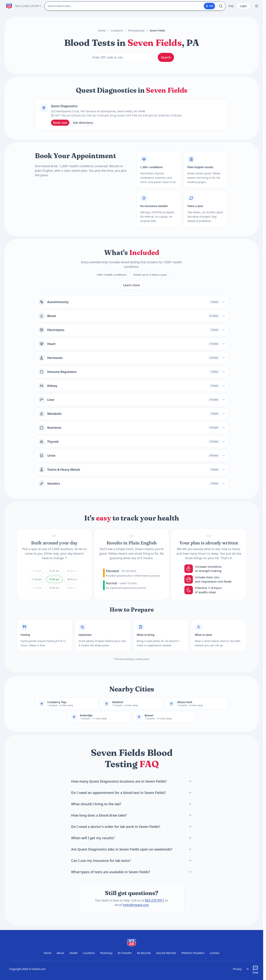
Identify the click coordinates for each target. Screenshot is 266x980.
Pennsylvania (136, 30)
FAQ (231, 6)
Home (102, 30)
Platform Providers (193, 953)
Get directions (83, 123)
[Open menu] (257, 6)
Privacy (238, 969)
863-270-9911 (155, 900)
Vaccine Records (166, 953)
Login (243, 6)
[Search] (221, 6)
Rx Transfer (125, 953)
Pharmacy (106, 953)
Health (74, 953)
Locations (117, 30)
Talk (209, 6)
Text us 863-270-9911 (28, 6)
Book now (60, 123)
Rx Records (144, 953)
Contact (215, 953)
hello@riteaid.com (136, 905)
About (60, 953)
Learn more (131, 285)
